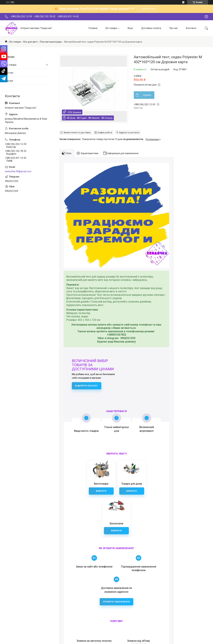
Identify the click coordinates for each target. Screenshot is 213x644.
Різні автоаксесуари (51, 42)
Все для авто (30, 42)
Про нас (174, 28)
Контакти (191, 28)
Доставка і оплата (151, 28)
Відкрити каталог (87, 386)
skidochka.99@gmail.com (18, 171)
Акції (130, 28)
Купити (147, 95)
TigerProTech (148, 9)
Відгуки (9, 81)
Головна (93, 28)
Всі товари (111, 28)
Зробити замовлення (116, 584)
